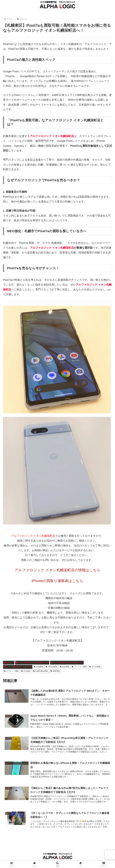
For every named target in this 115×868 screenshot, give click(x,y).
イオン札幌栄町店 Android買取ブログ (32, 663)
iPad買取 (39, 667)
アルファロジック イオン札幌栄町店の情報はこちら (58, 570)
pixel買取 (65, 667)
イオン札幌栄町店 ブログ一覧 (18, 667)
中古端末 (26, 671)
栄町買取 (55, 671)
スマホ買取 (95, 667)
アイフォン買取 (79, 667)
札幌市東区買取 (41, 671)
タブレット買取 (11, 671)
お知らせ (9, 663)
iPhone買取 (52, 667)
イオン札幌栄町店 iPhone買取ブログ (67, 663)
